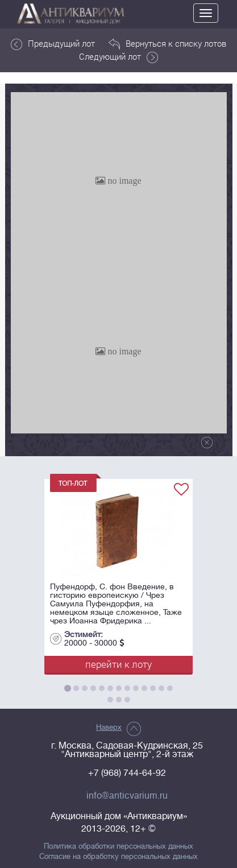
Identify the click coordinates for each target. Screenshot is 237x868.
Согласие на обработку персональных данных (118, 857)
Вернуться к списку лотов (167, 44)
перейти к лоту (118, 664)
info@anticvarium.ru (127, 796)
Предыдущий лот (53, 44)
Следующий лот (118, 57)
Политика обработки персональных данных (118, 846)
